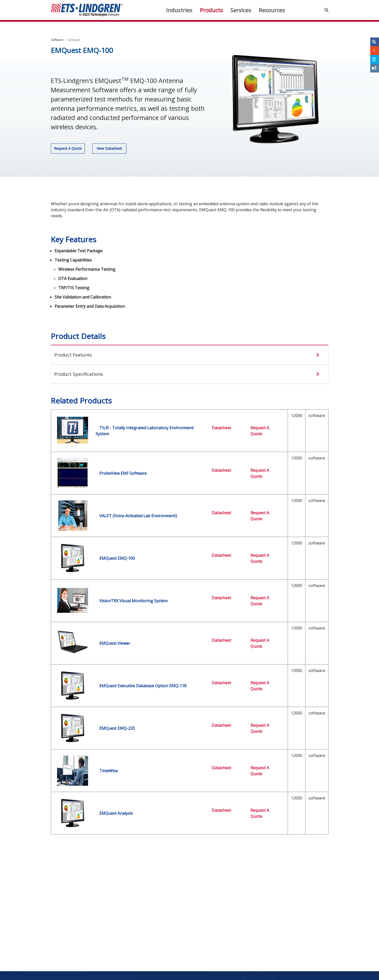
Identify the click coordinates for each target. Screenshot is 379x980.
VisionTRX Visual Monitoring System (133, 601)
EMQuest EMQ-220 (117, 728)
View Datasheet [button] (109, 148)
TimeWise (109, 771)
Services (241, 10)
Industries (179, 10)
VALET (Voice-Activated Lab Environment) (138, 516)
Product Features (73, 355)
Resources (272, 10)
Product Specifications (79, 374)
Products (211, 10)
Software (57, 40)
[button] (326, 10)
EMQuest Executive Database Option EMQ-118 (143, 686)
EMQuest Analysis (116, 813)
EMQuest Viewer (115, 643)
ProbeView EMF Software (123, 473)
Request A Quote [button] (68, 148)
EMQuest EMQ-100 (117, 558)
